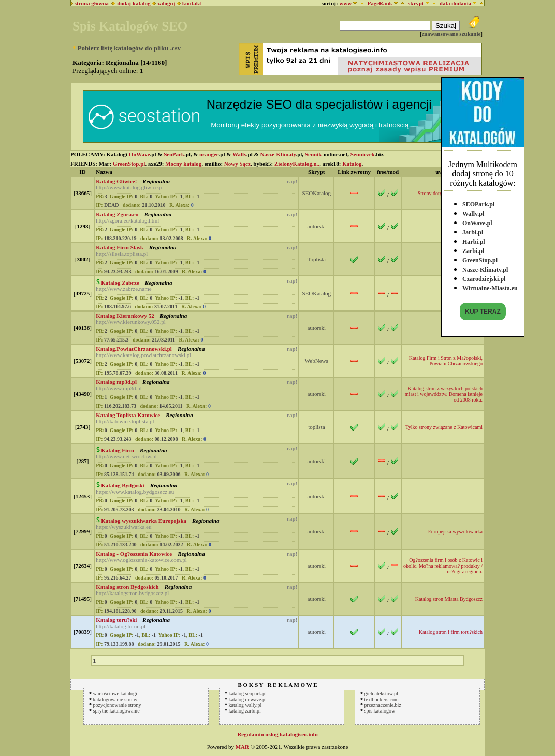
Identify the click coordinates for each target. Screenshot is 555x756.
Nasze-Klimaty (278, 154)
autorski (317, 226)
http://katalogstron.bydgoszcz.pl (132, 593)
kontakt (192, 3)
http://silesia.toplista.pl (122, 254)
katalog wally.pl (245, 705)
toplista (316, 427)
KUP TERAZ (483, 309)
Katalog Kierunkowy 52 (125, 316)
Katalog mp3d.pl (116, 382)
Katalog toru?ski (116, 620)
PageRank (379, 3)
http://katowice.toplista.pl (125, 421)
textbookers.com (382, 699)
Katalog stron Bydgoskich (127, 587)
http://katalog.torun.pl (121, 626)
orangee (209, 154)
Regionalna (156, 181)
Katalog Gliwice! (116, 181)
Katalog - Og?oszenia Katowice (134, 554)
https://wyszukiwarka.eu (123, 527)
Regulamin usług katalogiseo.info (277, 734)
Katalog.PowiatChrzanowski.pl (134, 349)
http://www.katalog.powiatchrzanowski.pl (143, 355)
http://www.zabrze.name (123, 289)
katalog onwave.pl (248, 699)
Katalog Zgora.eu (117, 214)
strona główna (90, 3)
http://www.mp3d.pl (119, 388)
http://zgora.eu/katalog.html (127, 220)
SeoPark (174, 154)
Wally (239, 154)
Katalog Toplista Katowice (128, 415)
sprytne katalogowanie (116, 711)
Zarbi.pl (473, 249)
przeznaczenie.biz (383, 705)
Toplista (317, 259)
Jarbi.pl (473, 230)
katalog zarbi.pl (245, 711)
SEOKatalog (317, 193)
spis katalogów (380, 711)
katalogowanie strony (115, 699)
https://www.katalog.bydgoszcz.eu (135, 492)
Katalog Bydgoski (122, 485)
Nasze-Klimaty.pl (485, 268)
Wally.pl (473, 212)
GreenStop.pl (480, 258)
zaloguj (166, 3)
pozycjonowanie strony (117, 705)
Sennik (313, 154)
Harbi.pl (474, 240)
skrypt (416, 3)
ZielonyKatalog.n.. (297, 164)
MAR (242, 747)
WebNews (317, 361)
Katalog (352, 164)
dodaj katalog (131, 3)
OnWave (140, 154)
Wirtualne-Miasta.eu (490, 286)
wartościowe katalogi (115, 694)
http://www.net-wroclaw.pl (126, 456)
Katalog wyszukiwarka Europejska (144, 521)
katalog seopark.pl (248, 694)
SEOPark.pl (478, 202)
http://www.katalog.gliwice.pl (130, 187)
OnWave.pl (477, 221)
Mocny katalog (183, 164)
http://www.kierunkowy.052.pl (131, 322)
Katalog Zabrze (120, 283)
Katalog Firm (118, 450)
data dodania (455, 3)
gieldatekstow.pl (381, 694)
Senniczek (363, 154)
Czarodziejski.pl (484, 277)
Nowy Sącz (237, 164)
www (345, 3)
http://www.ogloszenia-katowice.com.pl (141, 560)
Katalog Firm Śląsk (120, 247)
